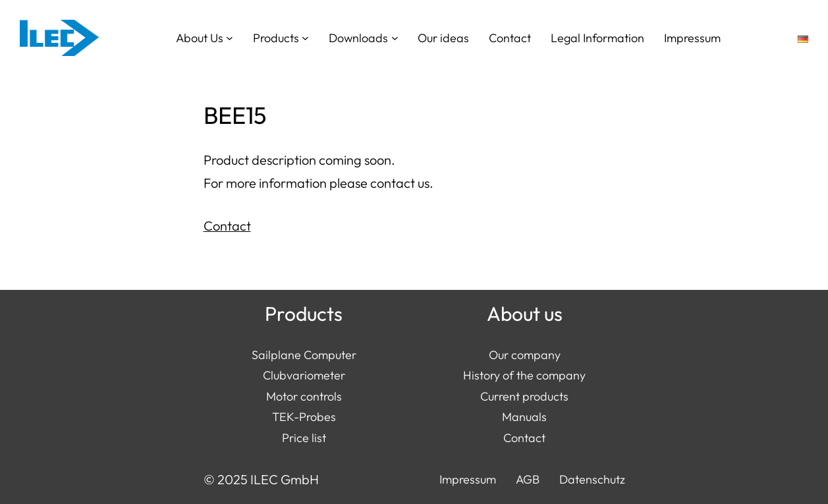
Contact (227, 226)
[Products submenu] (305, 38)
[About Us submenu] (230, 38)
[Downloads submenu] (395, 38)
